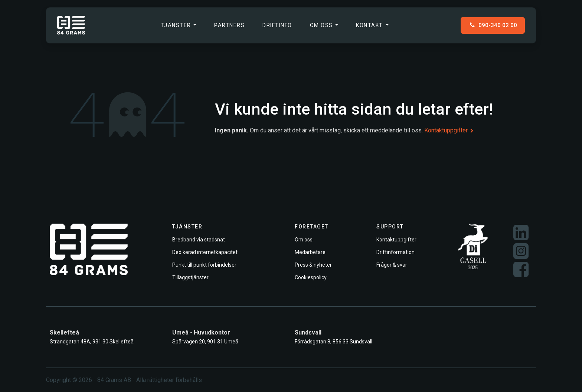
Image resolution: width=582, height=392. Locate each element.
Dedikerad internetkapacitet (205, 252)
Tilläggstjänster (190, 277)
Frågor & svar (392, 265)
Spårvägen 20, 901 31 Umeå (205, 342)
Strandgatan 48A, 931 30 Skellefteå (92, 342)
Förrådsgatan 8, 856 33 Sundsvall (333, 342)
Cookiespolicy (311, 277)
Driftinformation (395, 252)
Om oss (304, 240)
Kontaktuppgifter (449, 130)
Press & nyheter (313, 265)
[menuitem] (179, 25)
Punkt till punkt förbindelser (204, 265)
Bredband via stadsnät (199, 240)
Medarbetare (310, 252)
